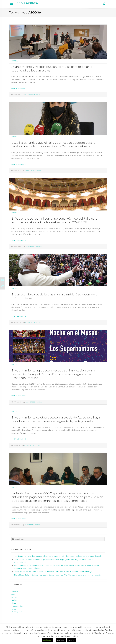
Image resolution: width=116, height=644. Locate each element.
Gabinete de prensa (33, 95)
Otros (14, 603)
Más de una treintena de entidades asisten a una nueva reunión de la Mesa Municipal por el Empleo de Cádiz (58, 556)
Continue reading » (19, 88)
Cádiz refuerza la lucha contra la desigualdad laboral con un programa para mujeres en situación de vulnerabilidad (54, 561)
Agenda (15, 591)
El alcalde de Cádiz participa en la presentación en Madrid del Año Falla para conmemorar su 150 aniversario (57, 575)
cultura (14, 597)
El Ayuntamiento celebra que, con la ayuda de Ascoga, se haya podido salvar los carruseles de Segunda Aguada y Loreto (56, 419)
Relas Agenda (17, 612)
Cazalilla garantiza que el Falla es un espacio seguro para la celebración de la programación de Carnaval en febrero (53, 144)
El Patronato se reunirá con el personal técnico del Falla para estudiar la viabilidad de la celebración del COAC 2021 (54, 220)
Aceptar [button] (72, 640)
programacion (17, 606)
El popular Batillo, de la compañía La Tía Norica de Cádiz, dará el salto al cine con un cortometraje (53, 572)
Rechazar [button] (61, 640)
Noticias (15, 61)
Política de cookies (70, 636)
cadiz (14, 594)
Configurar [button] (47, 640)
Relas (14, 609)
